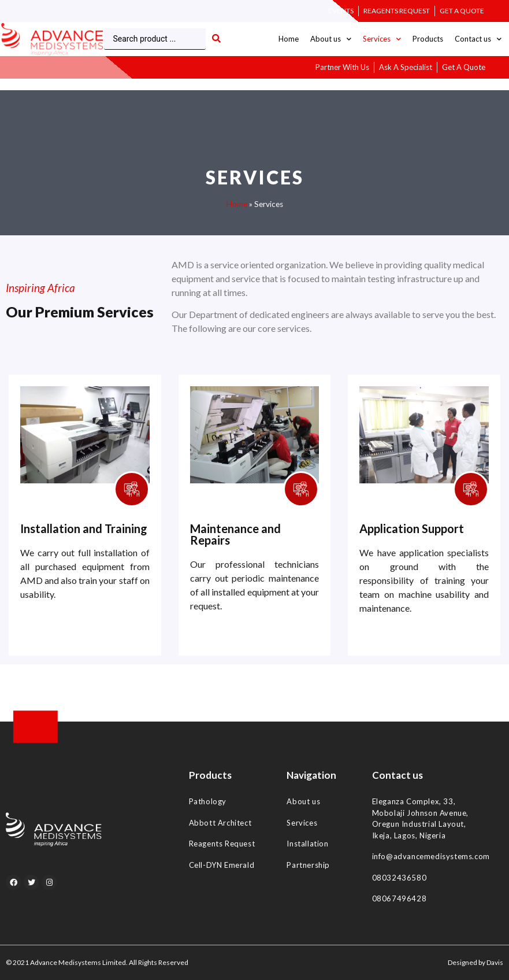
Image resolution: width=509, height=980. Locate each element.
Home (289, 39)
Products (428, 39)
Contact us (478, 39)
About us (331, 39)
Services (382, 39)
